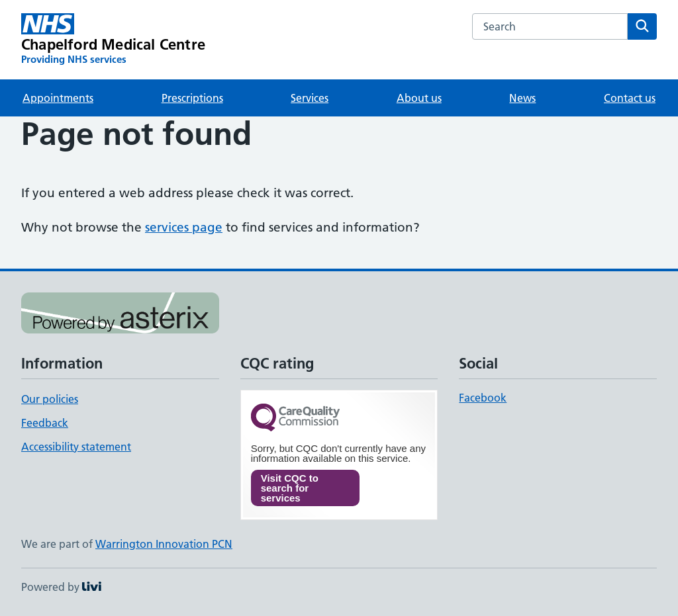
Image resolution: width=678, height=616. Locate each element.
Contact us (630, 98)
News (522, 98)
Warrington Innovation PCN (164, 544)
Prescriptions (192, 98)
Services (310, 98)
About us (419, 98)
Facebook (483, 398)
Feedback (45, 423)
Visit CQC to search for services (290, 488)
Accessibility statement (76, 447)
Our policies (50, 399)
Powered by (61, 587)
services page (184, 227)
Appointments (58, 98)
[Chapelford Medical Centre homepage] (113, 40)
